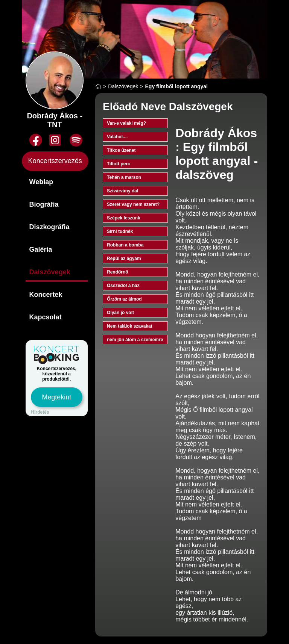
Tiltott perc (119, 164)
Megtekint (56, 397)
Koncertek (46, 295)
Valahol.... (117, 137)
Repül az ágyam (124, 259)
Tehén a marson (124, 177)
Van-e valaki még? (126, 123)
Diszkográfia (49, 227)
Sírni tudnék (120, 231)
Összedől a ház (123, 286)
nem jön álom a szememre (135, 340)
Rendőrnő (118, 272)
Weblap (41, 182)
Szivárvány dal (122, 191)
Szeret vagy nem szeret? (133, 204)
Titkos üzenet (121, 150)
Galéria (41, 249)
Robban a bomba (125, 245)
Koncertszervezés (55, 161)
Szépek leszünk (124, 218)
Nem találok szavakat (130, 326)
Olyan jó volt (120, 313)
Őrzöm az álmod (124, 299)
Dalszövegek (50, 272)
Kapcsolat (46, 317)
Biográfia (44, 204)
